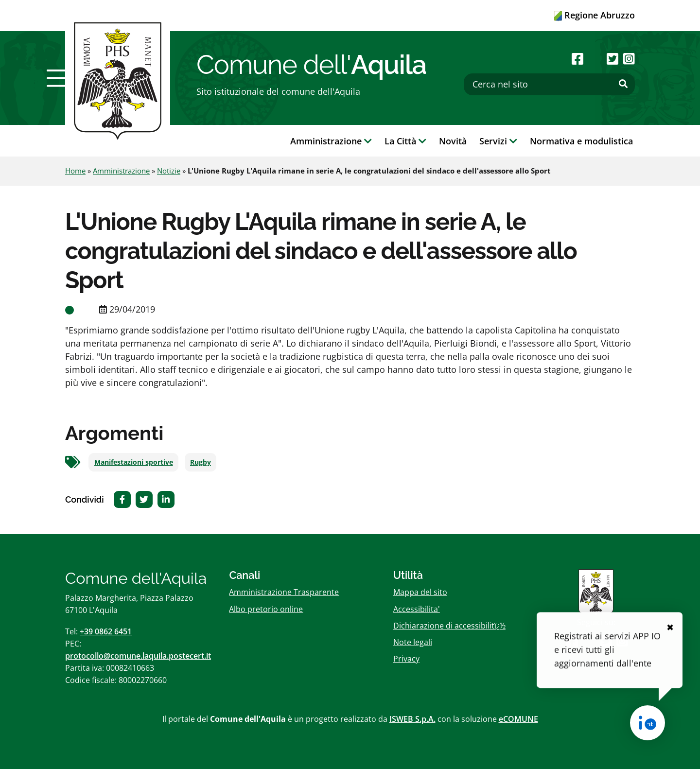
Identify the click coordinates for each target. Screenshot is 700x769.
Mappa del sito (420, 592)
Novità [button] (453, 141)
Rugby (201, 462)
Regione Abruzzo (595, 15)
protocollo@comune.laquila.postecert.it (138, 656)
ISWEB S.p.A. (412, 719)
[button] (60, 78)
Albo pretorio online (266, 609)
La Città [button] (405, 141)
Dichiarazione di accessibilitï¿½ (449, 626)
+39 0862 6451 (106, 631)
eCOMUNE (518, 719)
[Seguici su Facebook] (577, 59)
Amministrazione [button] (331, 141)
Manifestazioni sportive (134, 462)
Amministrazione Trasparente (284, 592)
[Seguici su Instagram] (629, 59)
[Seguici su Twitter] (612, 59)
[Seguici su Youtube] (595, 59)
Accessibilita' (417, 609)
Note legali (413, 642)
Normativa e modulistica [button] (581, 141)
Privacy (406, 659)
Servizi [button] (498, 141)
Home (75, 171)
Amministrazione (121, 171)
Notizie (169, 171)
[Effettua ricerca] (623, 84)
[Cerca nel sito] (549, 84)
